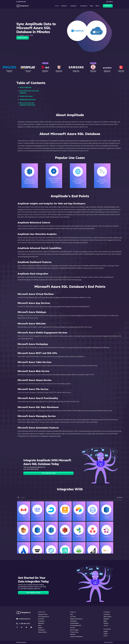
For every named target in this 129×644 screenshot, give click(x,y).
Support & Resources (76, 619)
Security (73, 628)
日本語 (106, 634)
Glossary (73, 634)
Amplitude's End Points (28, 100)
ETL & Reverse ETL (44, 617)
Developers (41, 630)
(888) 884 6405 (21, 2)
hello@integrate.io (23, 619)
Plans (92, 6)
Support (40, 628)
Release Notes (42, 632)
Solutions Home (43, 614)
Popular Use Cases (26, 96)
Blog (71, 614)
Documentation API (76, 625)
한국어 (106, 636)
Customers (107, 614)
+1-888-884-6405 (23, 624)
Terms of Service (108, 642)
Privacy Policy (74, 632)
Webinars (106, 619)
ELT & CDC (41, 619)
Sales (40, 625)
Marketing (41, 623)
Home (57, 6)
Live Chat (73, 617)
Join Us (106, 625)
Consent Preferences (76, 637)
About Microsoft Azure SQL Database (29, 92)
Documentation (74, 623)
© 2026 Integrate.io (21, 642)
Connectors (84, 6)
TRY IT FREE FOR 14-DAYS (48, 473)
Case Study (45, 63)
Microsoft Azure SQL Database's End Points (27, 104)
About (105, 621)
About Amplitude (26, 87)
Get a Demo (108, 6)
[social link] (17, 627)
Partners (106, 623)
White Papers (107, 617)
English (106, 631)
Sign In (110, 2)
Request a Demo (23, 38)
